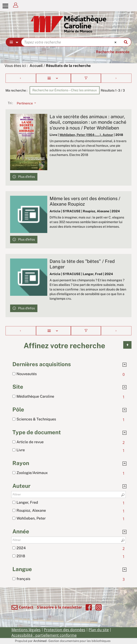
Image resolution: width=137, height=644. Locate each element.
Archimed (40, 641)
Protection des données (65, 630)
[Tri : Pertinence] (25, 103)
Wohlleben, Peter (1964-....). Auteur (86, 135)
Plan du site (99, 630)
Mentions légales (26, 630)
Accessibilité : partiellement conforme (44, 635)
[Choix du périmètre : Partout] (14, 42)
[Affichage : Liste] (53, 78)
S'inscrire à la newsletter (59, 607)
